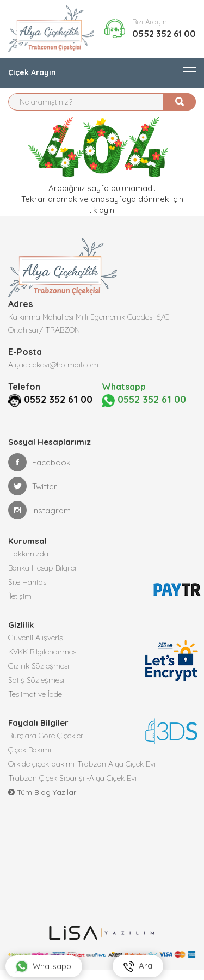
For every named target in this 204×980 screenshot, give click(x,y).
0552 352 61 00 (164, 34)
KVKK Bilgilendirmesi (43, 652)
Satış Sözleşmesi (36, 680)
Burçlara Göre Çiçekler (46, 736)
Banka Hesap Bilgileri (44, 568)
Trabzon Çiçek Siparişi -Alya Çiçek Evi (72, 778)
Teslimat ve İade (35, 694)
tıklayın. (102, 210)
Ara (138, 966)
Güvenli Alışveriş (36, 638)
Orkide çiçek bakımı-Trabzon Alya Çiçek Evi (82, 764)
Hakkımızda (28, 554)
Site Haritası (28, 582)
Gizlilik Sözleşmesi (39, 666)
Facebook (39, 462)
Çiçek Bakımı (30, 750)
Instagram (39, 510)
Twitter (33, 486)
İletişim (20, 596)
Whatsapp (43, 966)
